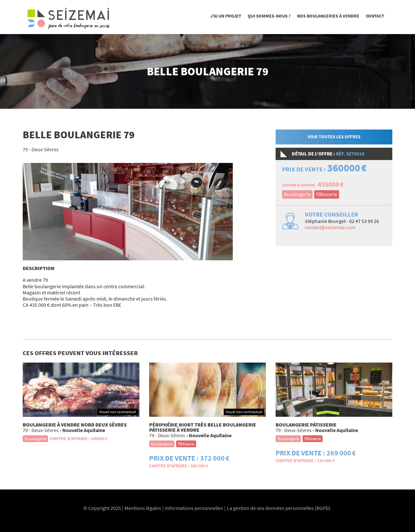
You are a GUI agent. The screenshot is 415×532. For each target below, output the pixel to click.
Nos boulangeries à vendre (328, 16)
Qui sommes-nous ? (269, 16)
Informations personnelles (194, 508)
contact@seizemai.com (330, 227)
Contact (375, 16)
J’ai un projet (226, 16)
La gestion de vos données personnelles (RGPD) (279, 508)
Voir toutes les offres (334, 137)
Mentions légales (143, 508)
